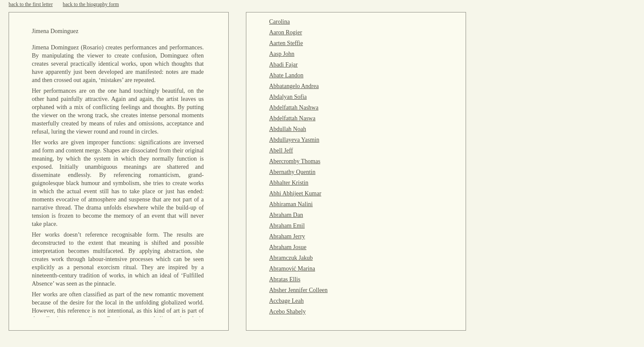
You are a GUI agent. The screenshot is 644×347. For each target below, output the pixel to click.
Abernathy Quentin (292, 172)
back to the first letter (31, 4)
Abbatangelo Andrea (294, 86)
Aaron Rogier (286, 32)
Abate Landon (286, 75)
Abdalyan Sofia (288, 97)
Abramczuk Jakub (291, 258)
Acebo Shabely (287, 312)
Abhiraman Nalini (291, 204)
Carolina (279, 22)
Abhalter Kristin (289, 183)
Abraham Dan (286, 215)
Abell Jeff (281, 151)
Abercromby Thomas (295, 161)
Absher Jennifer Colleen (298, 290)
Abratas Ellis (285, 279)
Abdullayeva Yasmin (294, 140)
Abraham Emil (287, 226)
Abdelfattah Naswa (292, 118)
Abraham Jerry (287, 236)
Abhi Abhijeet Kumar (295, 193)
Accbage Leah (286, 301)
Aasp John (282, 54)
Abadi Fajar (283, 65)
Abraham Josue (288, 247)
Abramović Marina (292, 269)
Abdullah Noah (288, 129)
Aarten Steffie (286, 43)
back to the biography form (91, 4)
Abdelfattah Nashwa (294, 108)
